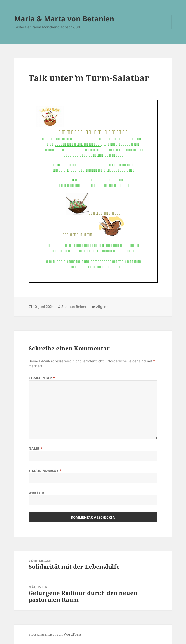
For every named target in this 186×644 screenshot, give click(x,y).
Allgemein (104, 307)
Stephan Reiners (75, 307)
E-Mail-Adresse (45, 471)
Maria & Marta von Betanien (64, 19)
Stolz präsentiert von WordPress (55, 634)
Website (36, 493)
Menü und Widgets (165, 29)
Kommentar (42, 378)
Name (35, 449)
